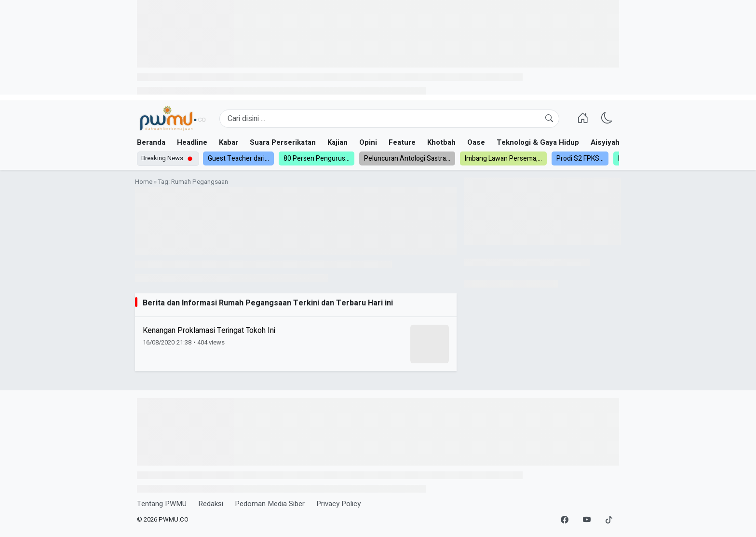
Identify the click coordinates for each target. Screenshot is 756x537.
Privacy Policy (338, 504)
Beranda (151, 142)
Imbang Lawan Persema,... (503, 158)
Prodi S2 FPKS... (580, 158)
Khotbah (441, 142)
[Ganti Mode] (607, 119)
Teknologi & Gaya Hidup (538, 142)
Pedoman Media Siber (270, 504)
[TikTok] (609, 520)
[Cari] (549, 119)
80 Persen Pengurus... (317, 158)
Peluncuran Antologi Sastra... (407, 158)
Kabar (229, 142)
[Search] (389, 119)
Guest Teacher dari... (238, 158)
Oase (476, 142)
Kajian (337, 142)
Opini (368, 142)
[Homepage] (172, 119)
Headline (192, 142)
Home (144, 182)
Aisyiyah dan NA (618, 142)
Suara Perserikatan (283, 142)
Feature (402, 142)
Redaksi (211, 504)
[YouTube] (587, 520)
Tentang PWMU (162, 504)
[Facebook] (565, 520)
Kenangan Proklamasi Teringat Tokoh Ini (209, 330)
